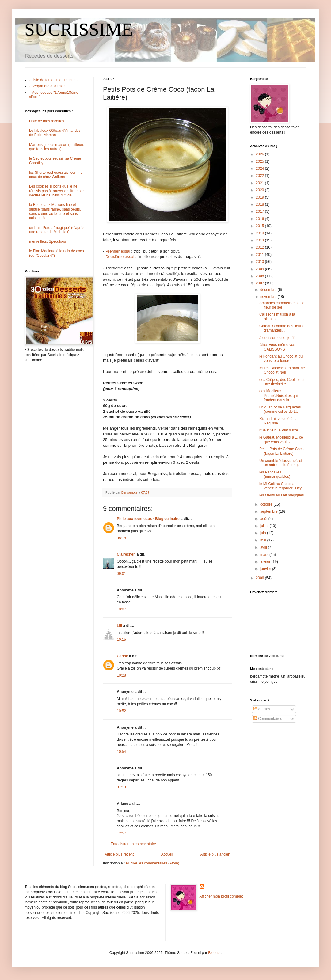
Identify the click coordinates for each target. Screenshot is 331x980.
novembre (269, 297)
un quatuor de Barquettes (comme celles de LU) (280, 409)
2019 (261, 197)
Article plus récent (119, 854)
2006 (261, 578)
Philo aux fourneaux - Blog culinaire (148, 519)
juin (264, 533)
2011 (261, 255)
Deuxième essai (120, 257)
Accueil (167, 854)
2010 (261, 262)
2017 (261, 211)
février (266, 562)
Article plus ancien (215, 854)
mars (265, 555)
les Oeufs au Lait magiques (282, 495)
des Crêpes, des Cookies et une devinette (282, 382)
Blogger (214, 953)
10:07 (121, 609)
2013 (261, 240)
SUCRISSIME (79, 29)
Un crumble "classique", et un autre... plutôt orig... (281, 463)
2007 (261, 283)
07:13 (121, 787)
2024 (261, 169)
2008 (261, 276)
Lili (119, 626)
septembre (269, 511)
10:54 (121, 752)
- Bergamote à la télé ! (47, 86)
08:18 (121, 538)
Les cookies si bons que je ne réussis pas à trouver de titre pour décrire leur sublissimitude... (57, 191)
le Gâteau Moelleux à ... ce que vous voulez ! (281, 439)
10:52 (121, 711)
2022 (261, 176)
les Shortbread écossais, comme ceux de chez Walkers (56, 175)
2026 (261, 154)
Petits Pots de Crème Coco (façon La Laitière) (282, 451)
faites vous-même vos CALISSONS (277, 347)
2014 (261, 233)
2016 (261, 219)
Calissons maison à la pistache (277, 317)
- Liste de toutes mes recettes (53, 80)
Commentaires (268, 719)
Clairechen (126, 554)
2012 (261, 247)
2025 (261, 161)
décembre (269, 290)
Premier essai (118, 251)
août (264, 519)
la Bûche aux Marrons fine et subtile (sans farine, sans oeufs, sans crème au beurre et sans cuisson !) (55, 211)
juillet (265, 526)
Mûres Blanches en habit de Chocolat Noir (282, 370)
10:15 (121, 640)
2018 (261, 204)
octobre (267, 504)
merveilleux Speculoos (48, 241)
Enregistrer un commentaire (133, 844)
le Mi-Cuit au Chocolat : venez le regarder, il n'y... (282, 486)
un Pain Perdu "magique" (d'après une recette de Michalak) (57, 230)
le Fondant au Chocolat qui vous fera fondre (281, 359)
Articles (262, 709)
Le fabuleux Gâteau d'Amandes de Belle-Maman (55, 133)
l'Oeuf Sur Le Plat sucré (279, 430)
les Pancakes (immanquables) (275, 474)
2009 (261, 269)
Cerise (122, 656)
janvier (266, 569)
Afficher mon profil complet (221, 896)
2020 (261, 190)
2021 (261, 183)
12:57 (121, 833)
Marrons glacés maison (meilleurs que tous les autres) (57, 147)
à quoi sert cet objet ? (277, 338)
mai (264, 540)
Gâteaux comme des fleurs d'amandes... (281, 328)
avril (264, 547)
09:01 (121, 574)
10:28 (121, 675)
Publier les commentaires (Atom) (153, 863)
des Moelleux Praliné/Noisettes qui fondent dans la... (278, 395)
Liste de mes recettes (47, 121)
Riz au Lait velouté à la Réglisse (278, 421)
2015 (261, 226)
